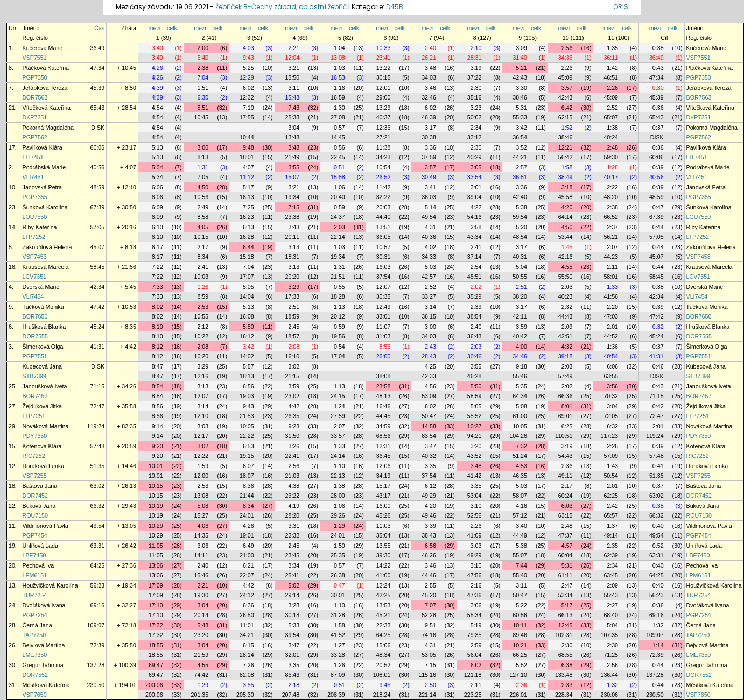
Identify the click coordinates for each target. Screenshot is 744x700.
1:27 (339, 645)
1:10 (339, 466)
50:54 (611, 476)
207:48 (291, 695)
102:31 (564, 635)
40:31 (520, 257)
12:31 (384, 446)
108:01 (382, 675)
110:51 (564, 436)
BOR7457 (35, 396)
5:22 (521, 605)
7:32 (521, 446)
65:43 (98, 108)
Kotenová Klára (42, 446)
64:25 (98, 565)
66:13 (566, 615)
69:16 (98, 605)
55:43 (611, 595)
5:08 (521, 406)
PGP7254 (35, 615)
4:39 (157, 88)
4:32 (567, 347)
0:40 (658, 526)
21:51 (338, 277)
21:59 (201, 655)
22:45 (338, 157)
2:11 (612, 267)
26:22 (293, 496)
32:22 (384, 197)
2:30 (476, 88)
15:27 (201, 515)
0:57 (339, 128)
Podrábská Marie (44, 167)
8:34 (203, 257)
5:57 (248, 366)
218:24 (382, 695)
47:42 (98, 307)
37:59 (429, 157)
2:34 (476, 128)
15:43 (293, 97)
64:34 (520, 396)
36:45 (384, 456)
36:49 (98, 48)
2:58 (476, 227)
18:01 (247, 157)
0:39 (658, 167)
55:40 (520, 575)
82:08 (247, 675)
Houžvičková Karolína (50, 585)
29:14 (293, 595)
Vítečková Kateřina (47, 108)
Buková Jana (39, 506)
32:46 (429, 97)
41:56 (611, 296)
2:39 (476, 307)
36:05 (384, 237)
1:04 (339, 48)
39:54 (293, 635)
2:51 (521, 287)
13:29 (384, 108)
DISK (98, 128)
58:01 (611, 277)
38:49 (566, 177)
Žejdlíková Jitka (42, 406)
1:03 (339, 68)
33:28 (338, 655)
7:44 (521, 565)
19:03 (247, 396)
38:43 (429, 535)
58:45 (98, 267)
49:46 (429, 515)
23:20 (201, 635)
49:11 (566, 476)
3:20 (476, 446)
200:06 (154, 685)
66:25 (520, 655)
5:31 (521, 108)
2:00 (203, 48)
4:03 (248, 48)
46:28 (475, 376)
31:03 (384, 336)
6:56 (248, 386)
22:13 (338, 476)
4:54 (157, 108)
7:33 (157, 287)
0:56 (339, 147)
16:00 (384, 506)
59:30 (611, 157)
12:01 (384, 88)
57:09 (611, 456)
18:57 (293, 336)
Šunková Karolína (45, 207)
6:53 (248, 446)
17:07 (247, 277)
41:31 (98, 347)
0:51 (339, 167)
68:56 (384, 436)
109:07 (96, 625)
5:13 (157, 147)
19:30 (201, 595)
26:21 (429, 58)
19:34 (293, 197)
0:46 (658, 366)
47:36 (475, 595)
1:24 (339, 406)
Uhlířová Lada (40, 546)
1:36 (612, 347)
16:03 (384, 267)
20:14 (201, 615)
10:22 (201, 336)
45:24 (98, 327)
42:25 (384, 595)
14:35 (201, 535)
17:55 (247, 117)
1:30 (339, 108)
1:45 (567, 247)
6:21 (248, 565)
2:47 (567, 585)
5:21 (521, 68)
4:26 (157, 68)
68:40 (611, 615)
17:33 (293, 296)
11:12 (247, 177)
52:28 (429, 615)
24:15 (338, 396)
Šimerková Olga (43, 347)
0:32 (658, 327)
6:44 (248, 247)
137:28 (96, 665)
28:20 (293, 515)
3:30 (521, 88)
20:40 (338, 197)
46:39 (429, 117)
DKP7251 (35, 117)
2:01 (612, 327)
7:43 (294, 108)
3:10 (476, 506)
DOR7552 (35, 675)
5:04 (521, 267)
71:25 (611, 655)
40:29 (475, 157)
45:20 (429, 595)
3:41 (430, 187)
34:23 (384, 157)
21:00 (247, 555)
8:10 (157, 327)
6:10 (157, 227)
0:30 (658, 88)
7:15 (294, 207)
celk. (173, 28)
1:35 (612, 48)
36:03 (429, 197)
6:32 (612, 426)
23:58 (384, 386)
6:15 (248, 645)
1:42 (612, 68)
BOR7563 (35, 97)
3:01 (476, 187)
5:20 (521, 227)
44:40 (384, 217)
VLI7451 (33, 177)
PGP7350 (35, 77)
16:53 (338, 77)
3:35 (430, 466)
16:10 (293, 356)
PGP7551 (35, 356)
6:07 (248, 466)
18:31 (293, 257)
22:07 (247, 575)
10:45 (201, 117)
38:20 (520, 296)
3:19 (476, 68)
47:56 (475, 575)
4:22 (476, 207)
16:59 (338, 97)
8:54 (157, 386)
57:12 (520, 515)
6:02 (248, 88)
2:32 (567, 307)
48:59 (98, 187)
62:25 (611, 496)
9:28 (294, 426)
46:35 (520, 476)
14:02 (247, 356)
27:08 (338, 117)
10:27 (475, 426)
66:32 (98, 506)
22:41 (293, 456)
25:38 (293, 117)
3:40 (157, 48)
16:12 (247, 336)
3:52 (521, 147)
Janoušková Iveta (45, 386)
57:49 (566, 376)
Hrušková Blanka (44, 327)
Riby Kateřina (40, 227)
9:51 (430, 625)
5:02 (294, 585)
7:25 (248, 207)
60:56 (520, 615)
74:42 (201, 675)
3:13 (294, 247)
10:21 (520, 645)
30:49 (429, 177)
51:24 (520, 456)
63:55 (611, 376)
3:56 (612, 386)
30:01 (338, 595)
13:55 (384, 546)
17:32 (156, 625)
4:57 (567, 546)
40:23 (566, 296)
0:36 (658, 108)
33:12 (475, 137)
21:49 (293, 157)
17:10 (156, 605)
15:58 (338, 177)
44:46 (429, 575)
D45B (395, 7)
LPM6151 (35, 575)
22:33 (384, 625)
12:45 (566, 625)
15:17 (384, 486)
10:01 (156, 466)
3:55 (294, 167)
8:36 (248, 486)
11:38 (384, 147)
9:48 (248, 147)
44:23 (611, 257)
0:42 (658, 406)
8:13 (203, 157)
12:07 (384, 287)
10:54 (384, 167)
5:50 (248, 327)
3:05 (476, 167)
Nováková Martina (46, 426)
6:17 (157, 247)
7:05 (203, 177)
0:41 (658, 466)
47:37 (566, 535)
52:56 (475, 515)
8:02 (157, 307)
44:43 (566, 316)
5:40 (203, 58)
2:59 (476, 645)
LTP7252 (34, 237)
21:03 (293, 476)
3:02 (294, 366)
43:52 (475, 456)
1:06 (339, 187)
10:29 (156, 526)
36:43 (475, 336)
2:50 (430, 685)
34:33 (429, 257)
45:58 (566, 197)
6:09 (157, 207)
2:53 (203, 307)
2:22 (612, 187)
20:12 (338, 316)
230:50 (96, 685)
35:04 (384, 535)
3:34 (294, 565)
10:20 (201, 356)
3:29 (294, 287)
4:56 (430, 386)
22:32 (293, 535)
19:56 (338, 336)
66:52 (611, 217)
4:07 (248, 167)
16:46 (384, 406)
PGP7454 (35, 535)
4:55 (567, 267)
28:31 (475, 58)
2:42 (612, 506)
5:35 (521, 386)
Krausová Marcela (46, 267)
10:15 (201, 237)
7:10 (248, 108)
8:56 (385, 347)
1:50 (339, 546)
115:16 (427, 675)
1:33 (612, 287)
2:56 (567, 48)
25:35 (338, 555)
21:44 (247, 496)
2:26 (567, 68)
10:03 (201, 277)
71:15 (98, 386)
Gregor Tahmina (43, 665)
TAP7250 (34, 635)
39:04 (475, 197)
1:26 (203, 287)
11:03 (384, 526)
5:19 (476, 625)
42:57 (429, 277)
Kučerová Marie (43, 48)
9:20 (157, 446)
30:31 (384, 257)
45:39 (98, 88)
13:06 (156, 565)
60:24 (566, 496)
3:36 (430, 147)
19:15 (247, 456)
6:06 (157, 187)
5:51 (203, 108)
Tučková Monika (43, 307)
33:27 (429, 296)
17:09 (156, 585)
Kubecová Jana (42, 366)
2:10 (476, 48)
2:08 (203, 347)
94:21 (475, 436)
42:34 (98, 287)
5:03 (430, 267)
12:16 (201, 376)
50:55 (520, 277)
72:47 (98, 406)
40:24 (611, 137)
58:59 (475, 396)
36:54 (520, 137)
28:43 (429, 356)
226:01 (518, 695)
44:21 (520, 157)
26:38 (338, 575)
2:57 (521, 167)
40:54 (611, 356)
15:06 (384, 645)
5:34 (157, 167)
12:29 (247, 77)
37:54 (384, 277)
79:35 (475, 635)
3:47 (430, 446)
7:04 (203, 77)
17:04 (338, 356)
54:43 (566, 456)
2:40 (430, 48)
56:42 (566, 157)
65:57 (611, 515)
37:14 (475, 257)
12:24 (384, 585)
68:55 (566, 655)
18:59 (293, 316)
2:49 (203, 207)
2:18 (294, 685)
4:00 (521, 347)
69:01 (566, 416)
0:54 (339, 347)
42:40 (520, 197)
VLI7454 (33, 296)
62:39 (611, 555)
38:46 (520, 97)
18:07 (247, 476)
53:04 (475, 496)
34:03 (429, 77)
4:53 (521, 466)
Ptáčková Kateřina (46, 68)
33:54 (475, 177)
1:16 (339, 88)
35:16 (475, 97)
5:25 (248, 68)
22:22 (247, 436)
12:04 (293, 58)
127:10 (518, 675)
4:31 (430, 227)
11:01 (247, 625)
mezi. (155, 28)
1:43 (612, 466)
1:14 (658, 645)
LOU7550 (35, 217)
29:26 (338, 515)
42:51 (566, 336)
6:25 (567, 426)
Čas (99, 28)
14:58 (429, 426)
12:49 (384, 307)
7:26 (248, 665)
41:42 (475, 476)
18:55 (156, 645)
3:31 (294, 526)
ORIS (621, 7)
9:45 (385, 685)
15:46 (201, 575)
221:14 (427, 695)
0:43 (658, 68)
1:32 (658, 625)
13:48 (293, 137)
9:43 (248, 58)
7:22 (157, 267)
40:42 (520, 336)
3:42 (521, 128)
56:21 (611, 237)
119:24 (96, 426)
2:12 (203, 327)
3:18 (567, 187)
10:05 (247, 426)
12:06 (384, 466)
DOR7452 (35, 496)
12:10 (201, 416)
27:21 (384, 137)
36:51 (520, 177)
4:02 (430, 247)
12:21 (566, 147)
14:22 (384, 565)
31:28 (338, 615)
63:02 (98, 486)
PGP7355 (35, 197)
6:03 (567, 506)
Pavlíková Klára (43, 147)
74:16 (429, 635)
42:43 (520, 77)
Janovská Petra (42, 187)
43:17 (384, 496)
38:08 (384, 376)
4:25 (430, 366)
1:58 (567, 167)
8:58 (203, 217)
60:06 (98, 147)
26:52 (384, 177)
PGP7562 (35, 137)
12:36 (384, 128)
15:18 (247, 257)
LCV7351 (34, 277)
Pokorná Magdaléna (48, 128)
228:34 (564, 695)
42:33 (429, 376)
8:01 (567, 406)
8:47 (157, 366)
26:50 (247, 615)
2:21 (294, 48)
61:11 (566, 575)
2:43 (430, 347)
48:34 (384, 655)
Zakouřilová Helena (47, 247)
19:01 (247, 535)
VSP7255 (35, 476)
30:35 (384, 296)
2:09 (567, 327)
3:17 (430, 128)
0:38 (658, 48)
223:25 (473, 695)
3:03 (203, 426)
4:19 (294, 506)
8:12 (157, 347)
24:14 (338, 456)
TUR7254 (35, 595)
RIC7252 (34, 456)
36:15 (429, 316)
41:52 (338, 635)
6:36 (248, 605)
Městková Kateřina (46, 685)
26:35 (293, 416)
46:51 (611, 77)
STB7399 (34, 376)
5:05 (248, 287)
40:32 (429, 456)
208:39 (336, 695)
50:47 (429, 416)
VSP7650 (35, 695)
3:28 (294, 605)
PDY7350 (35, 436)
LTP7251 (34, 416)
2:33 (567, 685)
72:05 (611, 416)
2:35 (612, 546)
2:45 (294, 327)
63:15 (566, 515)
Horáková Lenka (44, 466)
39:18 (566, 356)
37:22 (475, 77)
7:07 (430, 605)
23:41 (384, 58)
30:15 (384, 77)
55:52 (475, 416)
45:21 (384, 615)
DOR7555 (35, 336)
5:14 (430, 207)
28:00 (338, 496)
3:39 (430, 526)
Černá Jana (37, 625)
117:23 (609, 436)
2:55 (430, 585)
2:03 (339, 227)
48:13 (384, 396)
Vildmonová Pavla (45, 526)
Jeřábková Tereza (45, 88)
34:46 (520, 356)
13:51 (384, 227)
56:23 (98, 585)
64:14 (566, 217)
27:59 (338, 416)
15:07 (293, 177)
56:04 (475, 655)
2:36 (567, 466)
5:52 (521, 665)
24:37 (338, 217)
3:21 (294, 68)
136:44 (609, 675)
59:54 (520, 217)
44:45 (384, 416)
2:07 (612, 247)
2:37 (612, 227)
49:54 (429, 217)
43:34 (475, 237)
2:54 (476, 267)
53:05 (429, 655)
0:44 (658, 227)
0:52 (658, 546)
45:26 (384, 515)
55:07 (520, 555)
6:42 (567, 108)
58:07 (520, 496)
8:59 (203, 296)
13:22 (384, 68)
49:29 (429, 496)
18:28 (338, 296)
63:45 (611, 575)
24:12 (247, 595)
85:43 (293, 675)
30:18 (293, 615)
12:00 (201, 476)
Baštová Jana (40, 486)
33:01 (384, 316)
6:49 (248, 546)
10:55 (201, 316)
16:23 (247, 217)
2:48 (612, 147)
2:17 (203, 247)
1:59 (203, 466)
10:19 (156, 506)
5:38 (521, 207)
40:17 (611, 177)
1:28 (612, 167)
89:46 (520, 635)
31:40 (520, 58)
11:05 (156, 546)
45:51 (475, 277)
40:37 (384, 117)
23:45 (293, 555)
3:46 (430, 88)
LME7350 (35, 655)
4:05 (203, 227)
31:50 (293, 436)
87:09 (338, 675)
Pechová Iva (38, 565)
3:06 (203, 546)
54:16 (475, 217)
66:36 (566, 396)
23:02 (293, 396)
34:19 (384, 476)
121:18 (473, 675)
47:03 (611, 316)
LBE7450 (34, 555)
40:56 (98, 167)
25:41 (293, 575)
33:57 (338, 436)
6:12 (430, 486)
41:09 (475, 535)
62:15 (566, 117)
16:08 (247, 316)
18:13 (247, 376)
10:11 (520, 625)
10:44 (247, 137)
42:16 (566, 257)
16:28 (247, 237)
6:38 (567, 665)
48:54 (520, 237)
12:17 (201, 436)
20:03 (384, 207)
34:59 (384, 426)
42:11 (520, 316)
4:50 (203, 187)
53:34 (566, 595)
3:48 (430, 68)
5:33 (294, 625)
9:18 (521, 366)
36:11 (611, 58)
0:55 (339, 287)
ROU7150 (35, 515)
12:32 (247, 97)
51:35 (98, 466)
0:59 (339, 207)
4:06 (203, 526)
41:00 (384, 575)
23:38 (293, 217)
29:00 (384, 97)
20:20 (293, 277)
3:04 (294, 128)
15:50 (293, 77)
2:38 (203, 68)
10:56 (201, 197)
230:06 (609, 695)
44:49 (520, 535)
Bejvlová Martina (44, 645)
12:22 (201, 456)
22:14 (338, 237)
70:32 (611, 396)
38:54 (475, 316)
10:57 (384, 247)
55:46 (520, 376)
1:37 (612, 526)
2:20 (612, 307)
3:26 (294, 446)
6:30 (203, 97)
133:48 (564, 675)
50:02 (475, 117)
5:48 (203, 625)
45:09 (566, 77)
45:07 (98, 247)
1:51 (203, 88)
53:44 (566, 237)
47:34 (98, 68)
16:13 (247, 197)
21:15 (293, 376)
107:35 (609, 635)
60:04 (566, 555)
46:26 (429, 555)
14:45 (338, 137)
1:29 (339, 526)
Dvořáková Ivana (44, 605)
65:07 (611, 117)
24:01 (247, 515)
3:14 (430, 307)
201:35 (200, 695)
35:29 (475, 296)
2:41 (476, 247)
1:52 (567, 128)
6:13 (248, 227)
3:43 (294, 227)
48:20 (611, 197)
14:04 (247, 296)
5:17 (248, 187)
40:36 (429, 237)
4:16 (521, 506)
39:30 (384, 555)
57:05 (98, 227)
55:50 (566, 277)
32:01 (293, 655)
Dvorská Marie (41, 287)
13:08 (338, 58)
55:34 (475, 615)
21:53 (247, 416)
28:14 (247, 655)
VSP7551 (35, 58)
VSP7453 (35, 257)
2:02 (476, 287)
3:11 (294, 88)
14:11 (201, 555)
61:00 (520, 416)
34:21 (247, 635)
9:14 (157, 426)
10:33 (384, 48)
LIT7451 (33, 157)
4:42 (294, 406)
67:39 (98, 207)
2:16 (476, 585)
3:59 (521, 327)
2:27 (612, 605)
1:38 (612, 128)
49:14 (611, 535)
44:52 (611, 336)
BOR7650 (35, 316)
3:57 (567, 88)
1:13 (339, 307)
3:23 (476, 108)
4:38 (294, 486)
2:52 (612, 108)
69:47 (156, 665)
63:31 (98, 546)
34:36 (566, 58)
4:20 (567, 207)
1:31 (203, 167)
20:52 (384, 665)
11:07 (384, 327)
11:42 (384, 187)
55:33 (520, 117)
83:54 (429, 436)
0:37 (658, 128)
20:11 (293, 237)
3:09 (521, 48)
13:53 (384, 605)
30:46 (475, 356)
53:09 (429, 396)
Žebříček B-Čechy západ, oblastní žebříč (281, 7)
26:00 (384, 356)
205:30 (245, 695)
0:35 (658, 506)
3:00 (203, 147)
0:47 (658, 207)
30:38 (429, 137)
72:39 (98, 645)
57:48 (98, 446)
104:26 (518, 436)
